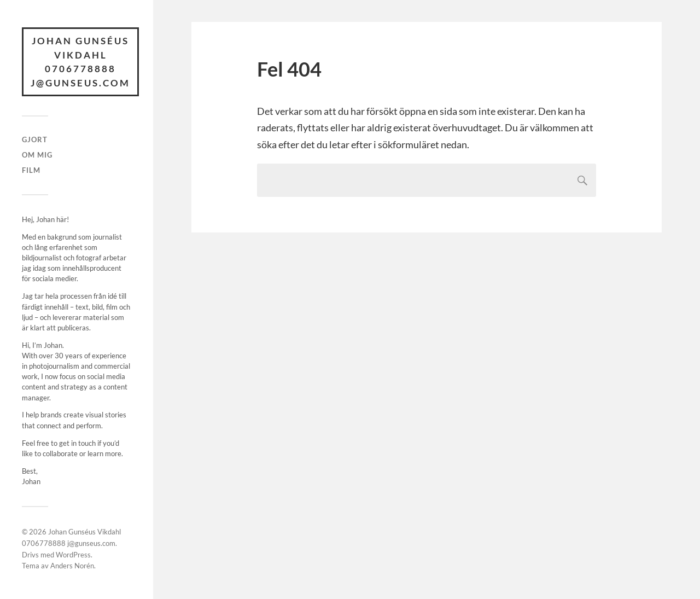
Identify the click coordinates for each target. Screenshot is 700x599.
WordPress (73, 555)
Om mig (37, 155)
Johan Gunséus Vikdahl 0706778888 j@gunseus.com (80, 62)
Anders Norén (72, 566)
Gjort (35, 139)
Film (31, 170)
